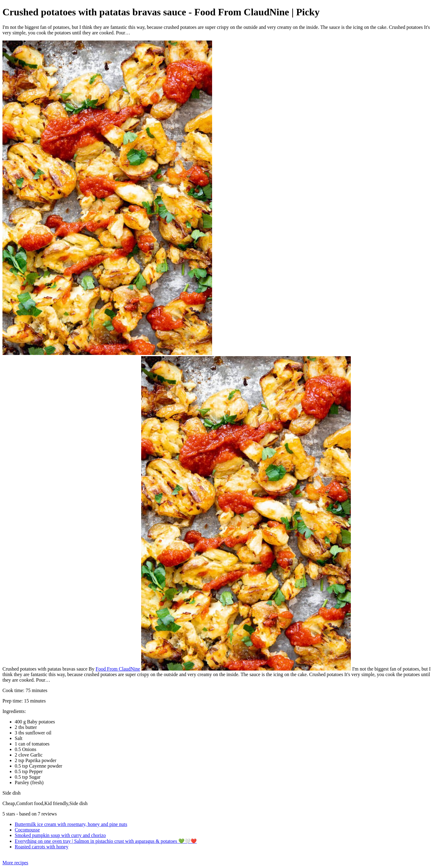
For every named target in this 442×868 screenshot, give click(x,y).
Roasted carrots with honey (42, 847)
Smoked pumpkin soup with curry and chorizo (60, 835)
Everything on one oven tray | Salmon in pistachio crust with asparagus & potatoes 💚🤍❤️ (106, 841)
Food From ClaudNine (118, 669)
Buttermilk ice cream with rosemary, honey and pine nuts (71, 824)
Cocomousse (27, 830)
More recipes (15, 863)
